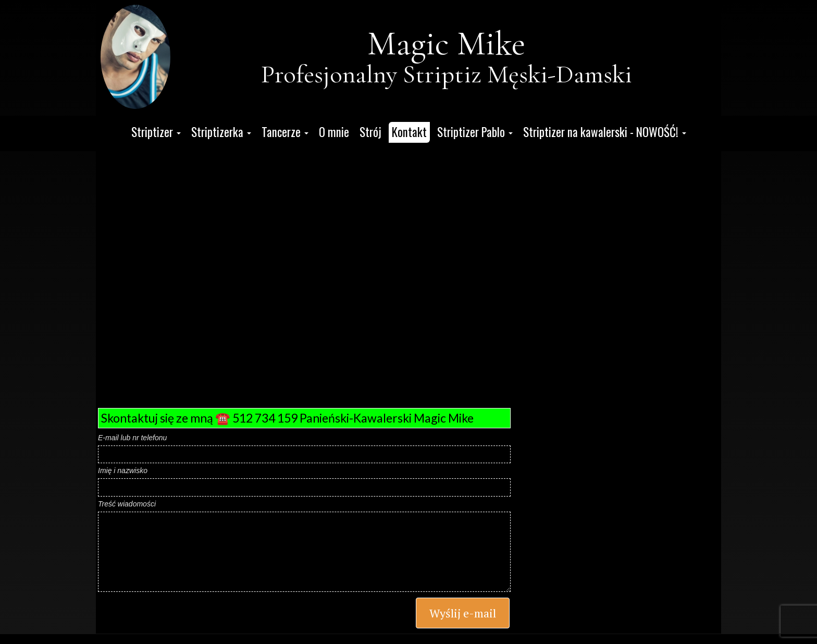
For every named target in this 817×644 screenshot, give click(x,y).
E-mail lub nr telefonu (132, 438)
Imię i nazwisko (123, 470)
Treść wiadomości (127, 504)
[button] (156, 132)
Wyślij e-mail (463, 613)
